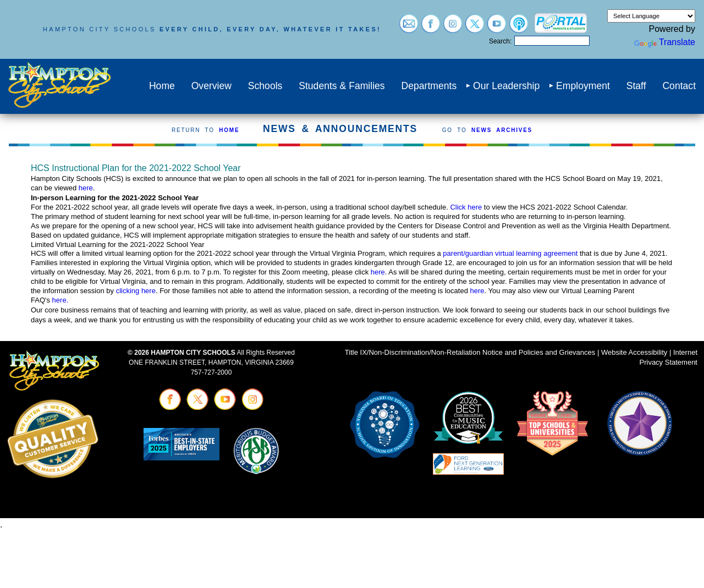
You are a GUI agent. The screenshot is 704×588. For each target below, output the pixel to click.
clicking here (136, 291)
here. (61, 300)
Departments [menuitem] (429, 86)
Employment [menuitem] (583, 86)
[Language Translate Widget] (651, 16)
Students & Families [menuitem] (342, 86)
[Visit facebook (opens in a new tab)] (431, 28)
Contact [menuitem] (679, 86)
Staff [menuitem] (636, 86)
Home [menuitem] (162, 86)
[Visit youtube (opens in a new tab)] (497, 28)
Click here (466, 207)
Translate (665, 42)
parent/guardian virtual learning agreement (511, 253)
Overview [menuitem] (211, 86)
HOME (229, 130)
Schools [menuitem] (265, 86)
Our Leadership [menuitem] (506, 86)
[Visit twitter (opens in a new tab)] (475, 28)
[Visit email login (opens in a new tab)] (409, 28)
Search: (500, 41)
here (86, 188)
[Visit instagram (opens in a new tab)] (453, 28)
